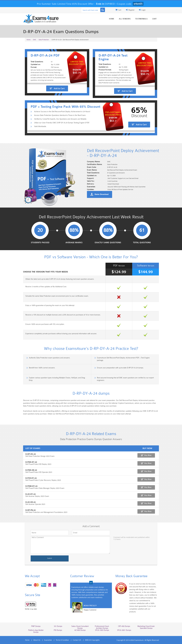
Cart (154, 19)
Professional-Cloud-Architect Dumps (102, 627)
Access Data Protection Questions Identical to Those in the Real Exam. (60, 115)
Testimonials (141, 19)
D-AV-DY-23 (31, 494)
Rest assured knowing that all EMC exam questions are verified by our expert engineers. (125, 379)
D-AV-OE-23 (31, 502)
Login (142, 10)
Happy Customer (90, 610)
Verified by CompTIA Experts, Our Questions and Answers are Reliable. (60, 119)
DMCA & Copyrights (92, 640)
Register (130, 10)
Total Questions (142, 243)
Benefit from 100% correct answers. (42, 368)
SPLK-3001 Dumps (124, 630)
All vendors (125, 19)
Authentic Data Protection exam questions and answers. (50, 358)
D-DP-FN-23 (31, 510)
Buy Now (148, 455)
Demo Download (102, 194)
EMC (35, 40)
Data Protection (44, 40)
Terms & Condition (62, 640)
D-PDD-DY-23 (31, 462)
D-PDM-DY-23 (31, 486)
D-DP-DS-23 (31, 454)
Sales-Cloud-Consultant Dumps (80, 627)
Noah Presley (90, 606)
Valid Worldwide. (40, 126)
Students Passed (40, 243)
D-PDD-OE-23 (31, 470)
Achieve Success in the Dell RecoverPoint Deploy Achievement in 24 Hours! (62, 112)
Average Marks (74, 243)
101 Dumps (58, 626)
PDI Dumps (58, 630)
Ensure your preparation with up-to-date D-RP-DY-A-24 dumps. (120, 368)
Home (112, 19)
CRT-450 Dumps (124, 626)
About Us (37, 640)
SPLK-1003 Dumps (102, 630)
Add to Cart (59, 88)
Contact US (77, 640)
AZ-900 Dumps (80, 630)
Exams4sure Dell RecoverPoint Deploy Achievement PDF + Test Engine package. (123, 359)
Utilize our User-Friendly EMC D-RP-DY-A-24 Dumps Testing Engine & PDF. (62, 123)
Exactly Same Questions (108, 243)
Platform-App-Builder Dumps (36, 631)
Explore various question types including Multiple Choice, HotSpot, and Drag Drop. (57, 379)
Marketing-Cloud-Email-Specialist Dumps (146, 627)
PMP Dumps (36, 626)
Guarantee (48, 640)
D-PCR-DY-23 (31, 478)
